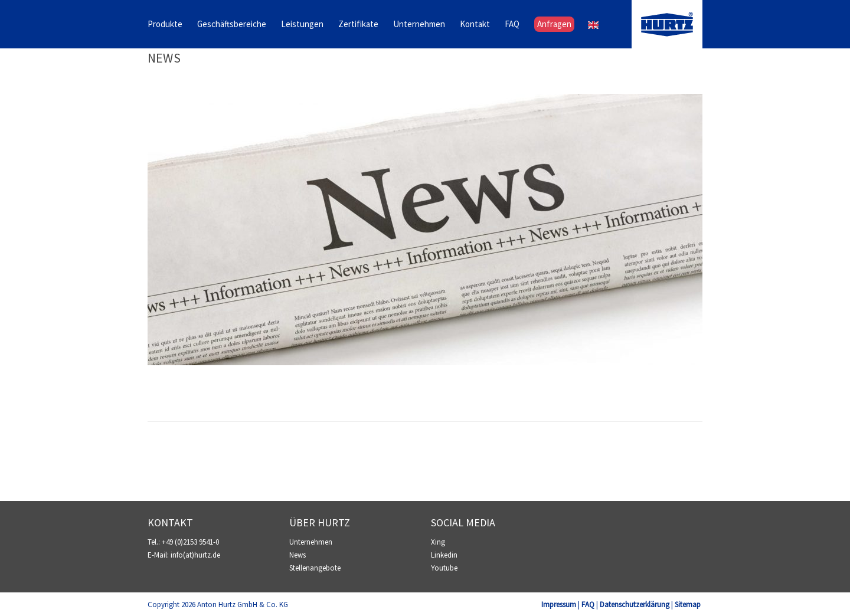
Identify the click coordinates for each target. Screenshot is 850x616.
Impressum (559, 604)
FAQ (512, 24)
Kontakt (475, 24)
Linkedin (444, 555)
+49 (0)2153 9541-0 (190, 542)
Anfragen (554, 24)
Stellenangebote (315, 568)
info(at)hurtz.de (195, 555)
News (164, 58)
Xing (438, 542)
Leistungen (302, 24)
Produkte (165, 24)
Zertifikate (358, 24)
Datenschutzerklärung (635, 604)
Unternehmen (419, 24)
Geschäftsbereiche (232, 24)
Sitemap (688, 604)
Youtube (444, 568)
